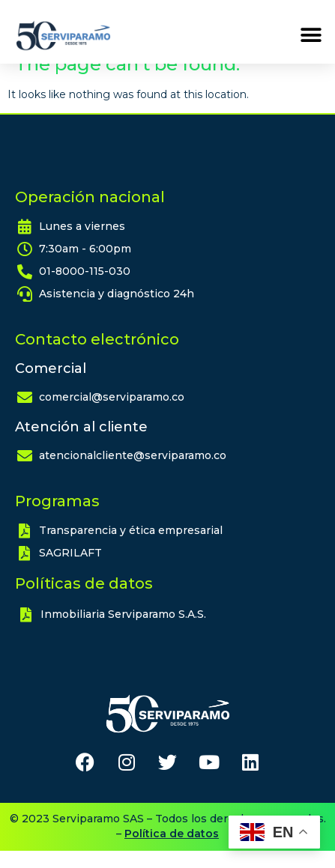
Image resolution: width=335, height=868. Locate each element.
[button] (311, 36)
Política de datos (172, 851)
